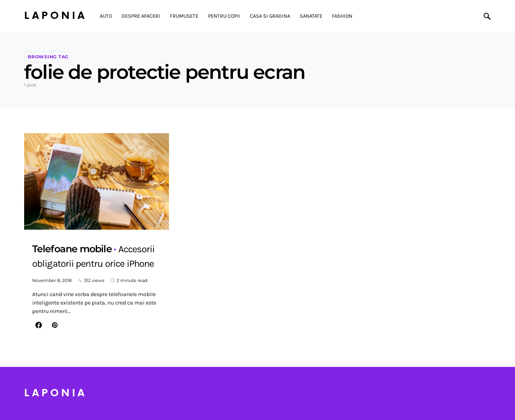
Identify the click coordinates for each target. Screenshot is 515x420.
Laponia (56, 16)
